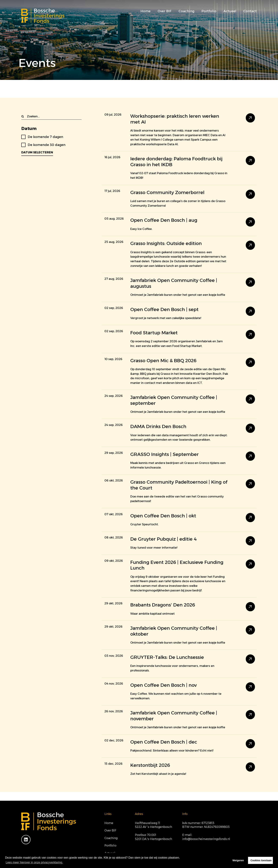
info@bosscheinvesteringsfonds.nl (206, 839)
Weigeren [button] (238, 860)
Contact (250, 11)
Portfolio (209, 11)
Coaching (186, 11)
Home (145, 11)
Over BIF (165, 11)
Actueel (230, 11)
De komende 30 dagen (47, 145)
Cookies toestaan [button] (261, 860)
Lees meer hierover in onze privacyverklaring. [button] (34, 862)
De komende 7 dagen (45, 137)
